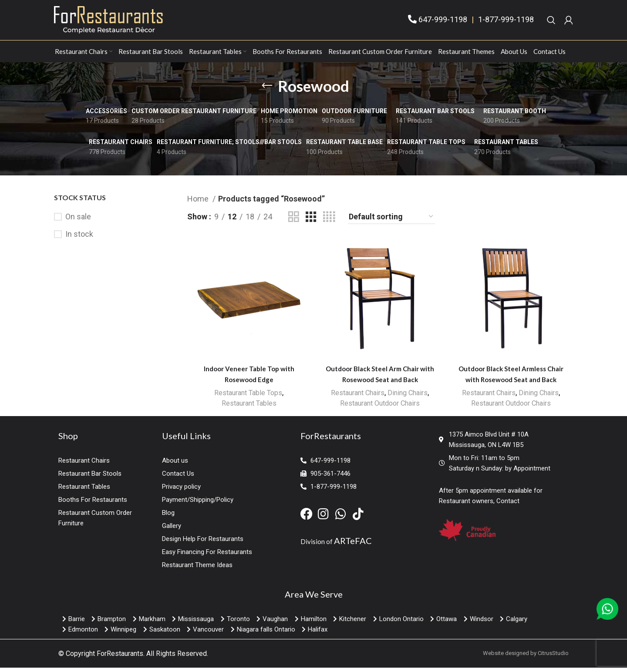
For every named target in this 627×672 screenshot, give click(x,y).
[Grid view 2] (293, 222)
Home (199, 204)
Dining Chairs (410, 398)
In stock (79, 240)
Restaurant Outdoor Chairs (380, 409)
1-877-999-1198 (506, 22)
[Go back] (267, 91)
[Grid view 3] (311, 222)
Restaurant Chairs (356, 398)
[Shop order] (391, 222)
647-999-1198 (443, 22)
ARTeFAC (353, 545)
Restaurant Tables (248, 409)
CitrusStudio (553, 657)
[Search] (551, 23)
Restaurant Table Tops (248, 398)
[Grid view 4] (329, 222)
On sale (78, 222)
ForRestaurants (120, 658)
